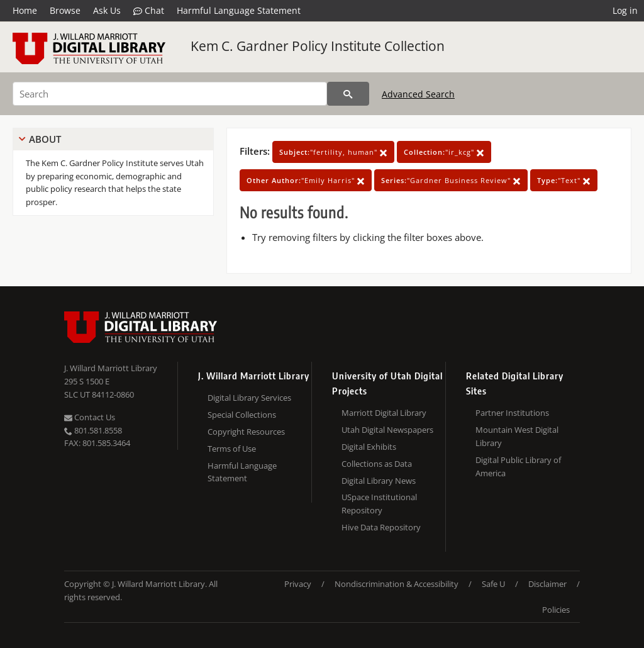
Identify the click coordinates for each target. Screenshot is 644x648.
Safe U (493, 584)
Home (25, 10)
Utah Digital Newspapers (387, 430)
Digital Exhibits (369, 447)
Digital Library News (379, 481)
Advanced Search (418, 94)
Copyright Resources (246, 432)
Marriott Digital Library (384, 413)
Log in (625, 10)
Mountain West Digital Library (517, 436)
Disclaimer (547, 584)
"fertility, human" (333, 152)
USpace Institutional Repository (379, 504)
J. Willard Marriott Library (111, 368)
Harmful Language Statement (239, 10)
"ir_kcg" (444, 152)
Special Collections (242, 415)
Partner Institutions (512, 413)
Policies (556, 610)
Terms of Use (232, 449)
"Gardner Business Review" (451, 180)
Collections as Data (377, 464)
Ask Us (107, 10)
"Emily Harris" (306, 180)
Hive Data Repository (381, 527)
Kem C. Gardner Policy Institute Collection (318, 46)
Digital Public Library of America (518, 466)
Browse (65, 10)
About (45, 139)
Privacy (298, 584)
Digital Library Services (249, 398)
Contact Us (90, 417)
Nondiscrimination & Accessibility (397, 584)
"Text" (564, 180)
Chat (149, 11)
